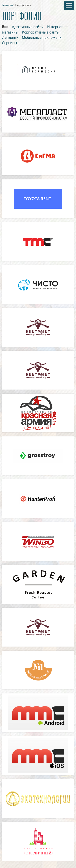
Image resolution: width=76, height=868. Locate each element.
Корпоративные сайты (41, 32)
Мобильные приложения (43, 38)
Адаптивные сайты (28, 27)
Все (5, 27)
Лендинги (10, 38)
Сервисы (9, 43)
